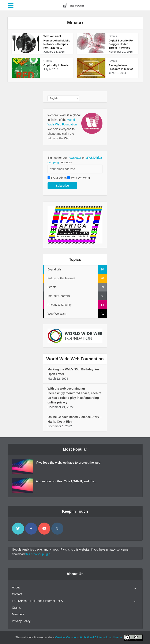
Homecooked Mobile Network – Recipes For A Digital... (57, 44)
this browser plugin (38, 554)
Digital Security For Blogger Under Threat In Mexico (121, 44)
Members (18, 614)
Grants (113, 36)
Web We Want (52, 36)
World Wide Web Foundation (75, 359)
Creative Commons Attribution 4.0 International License (89, 637)
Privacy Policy (21, 621)
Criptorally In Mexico (57, 65)
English (54, 98)
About (16, 587)
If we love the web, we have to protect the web (68, 463)
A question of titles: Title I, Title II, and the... (66, 481)
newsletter (75, 158)
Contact (17, 594)
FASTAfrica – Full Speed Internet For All (38, 601)
